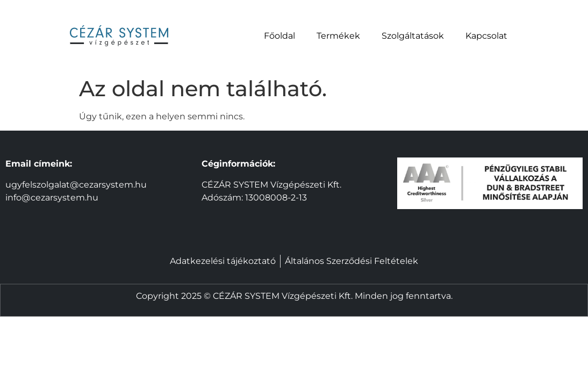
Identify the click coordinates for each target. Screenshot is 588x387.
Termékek (338, 36)
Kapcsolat (486, 36)
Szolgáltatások (413, 36)
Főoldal (279, 36)
